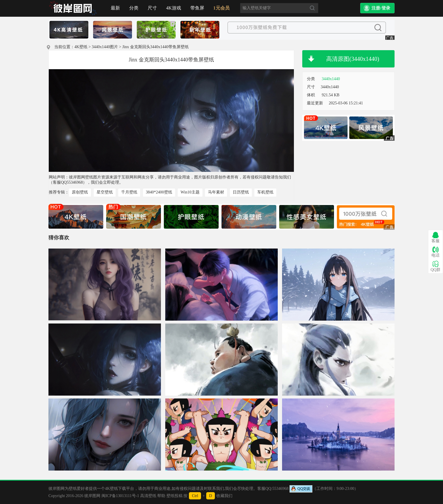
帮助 (161, 496)
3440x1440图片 (105, 47)
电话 (436, 252)
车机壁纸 (265, 192)
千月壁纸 (129, 192)
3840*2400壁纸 (159, 192)
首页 (73, 8)
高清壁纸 (148, 496)
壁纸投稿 (174, 496)
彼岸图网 (92, 496)
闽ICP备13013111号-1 (120, 496)
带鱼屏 (197, 8)
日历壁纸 (241, 192)
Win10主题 (190, 192)
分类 (134, 8)
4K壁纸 (81, 47)
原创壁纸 (80, 192)
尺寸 (152, 8)
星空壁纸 (105, 192)
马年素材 (216, 192)
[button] (377, 8)
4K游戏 (174, 8)
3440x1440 (331, 79)
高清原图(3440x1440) (353, 59)
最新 (115, 8)
